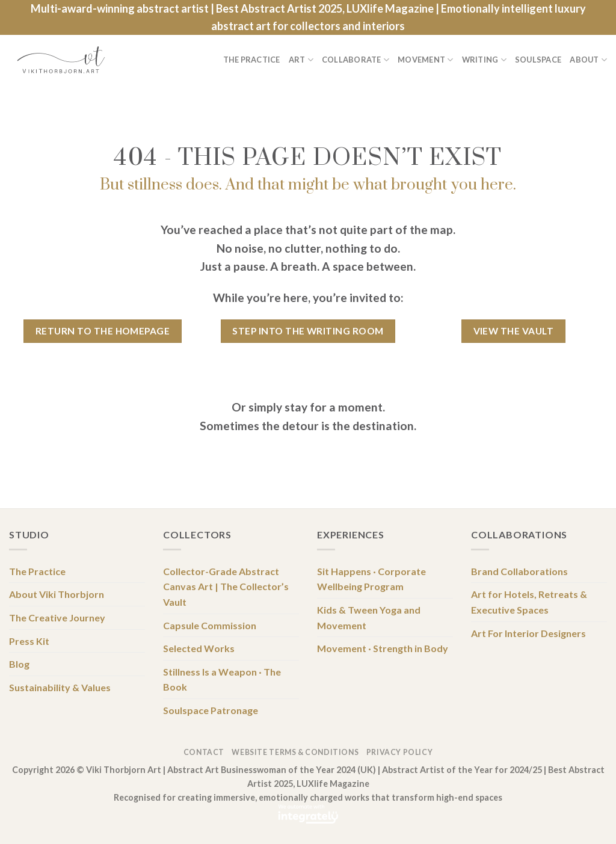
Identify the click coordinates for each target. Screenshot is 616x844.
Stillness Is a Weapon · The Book (222, 679)
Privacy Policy (400, 752)
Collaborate (356, 60)
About (588, 60)
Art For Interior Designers (528, 633)
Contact (204, 752)
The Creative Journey (57, 618)
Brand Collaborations (519, 571)
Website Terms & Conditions (295, 752)
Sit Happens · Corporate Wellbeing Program (371, 579)
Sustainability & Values (60, 687)
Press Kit (29, 641)
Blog (19, 664)
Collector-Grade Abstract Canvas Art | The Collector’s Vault (226, 587)
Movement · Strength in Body (383, 648)
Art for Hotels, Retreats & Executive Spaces (529, 602)
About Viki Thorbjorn (57, 594)
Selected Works (199, 648)
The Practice (252, 60)
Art (301, 60)
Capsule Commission (210, 625)
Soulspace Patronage (211, 710)
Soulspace (538, 60)
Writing (484, 60)
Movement (426, 60)
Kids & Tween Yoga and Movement (369, 618)
